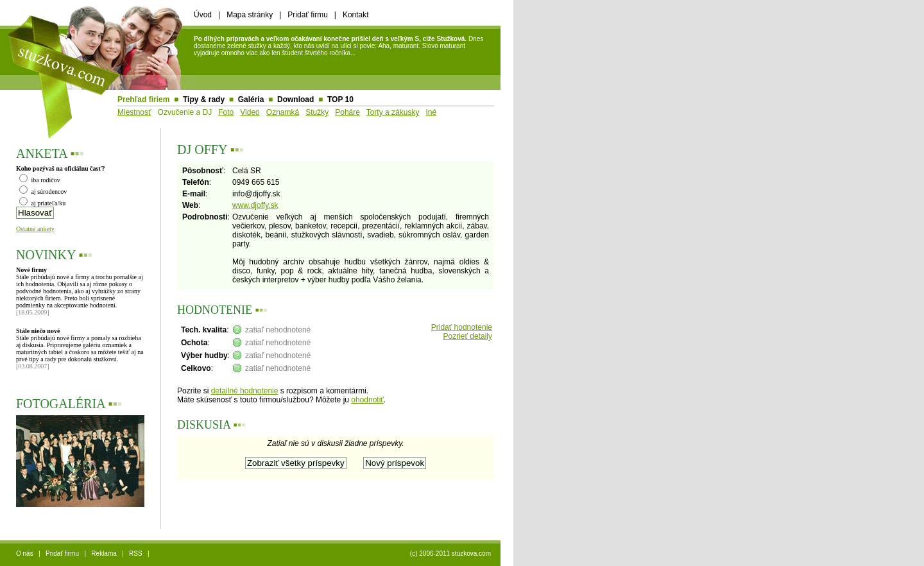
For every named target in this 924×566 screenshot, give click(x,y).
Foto (226, 112)
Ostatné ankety (35, 229)
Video (250, 112)
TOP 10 (340, 99)
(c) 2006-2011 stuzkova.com (450, 553)
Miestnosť (134, 112)
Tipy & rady (204, 99)
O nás (25, 553)
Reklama (104, 553)
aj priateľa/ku (42, 203)
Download (295, 99)
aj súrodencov (43, 192)
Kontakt (356, 15)
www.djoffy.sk (255, 205)
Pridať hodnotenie (462, 327)
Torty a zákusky (393, 112)
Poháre (347, 112)
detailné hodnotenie (245, 391)
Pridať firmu (308, 15)
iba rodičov (40, 180)
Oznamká (283, 112)
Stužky (317, 112)
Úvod (203, 15)
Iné (431, 112)
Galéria (251, 99)
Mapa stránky (250, 15)
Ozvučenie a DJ (185, 112)
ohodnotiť (367, 400)
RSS (136, 553)
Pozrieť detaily (467, 336)
